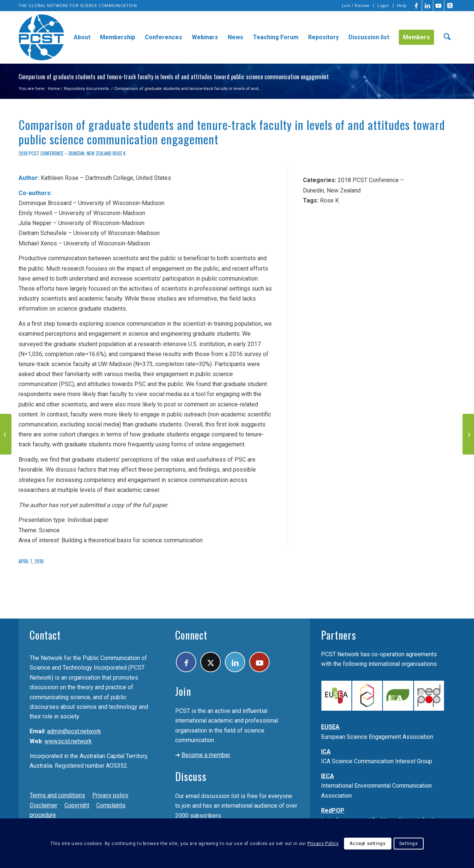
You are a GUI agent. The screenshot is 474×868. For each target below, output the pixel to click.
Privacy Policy (323, 844)
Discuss (191, 776)
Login (383, 5)
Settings (409, 844)
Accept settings (368, 844)
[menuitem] (356, 6)
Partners (339, 635)
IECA (328, 776)
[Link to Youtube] (439, 6)
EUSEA (330, 727)
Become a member (206, 755)
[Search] (447, 37)
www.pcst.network (68, 741)
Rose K (119, 153)
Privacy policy (110, 795)
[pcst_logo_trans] (41, 37)
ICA (326, 752)
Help (402, 5)
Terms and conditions (57, 795)
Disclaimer (44, 805)
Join (183, 691)
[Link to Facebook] (416, 6)
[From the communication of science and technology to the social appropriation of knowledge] (468, 434)
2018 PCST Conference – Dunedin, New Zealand (65, 153)
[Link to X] (450, 6)
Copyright (77, 805)
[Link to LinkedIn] (428, 6)
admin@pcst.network (74, 731)
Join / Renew (356, 5)
